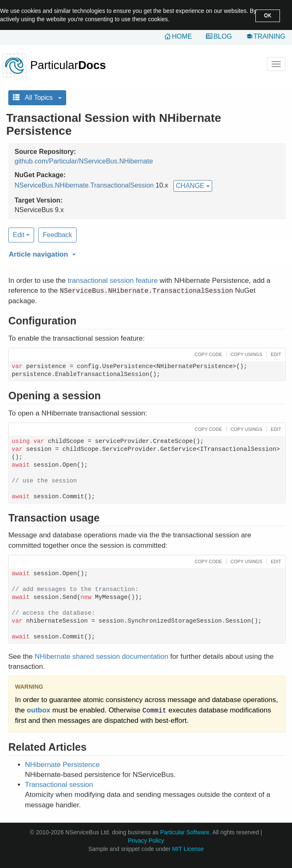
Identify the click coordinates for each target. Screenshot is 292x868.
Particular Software (185, 832)
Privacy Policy (146, 841)
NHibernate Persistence (62, 765)
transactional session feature (113, 281)
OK (268, 15)
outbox (38, 710)
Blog (223, 36)
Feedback (57, 235)
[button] (146, 253)
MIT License (188, 849)
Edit (21, 235)
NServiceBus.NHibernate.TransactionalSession (84, 185)
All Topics (37, 98)
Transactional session (59, 785)
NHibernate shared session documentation (101, 657)
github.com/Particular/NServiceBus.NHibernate (84, 161)
